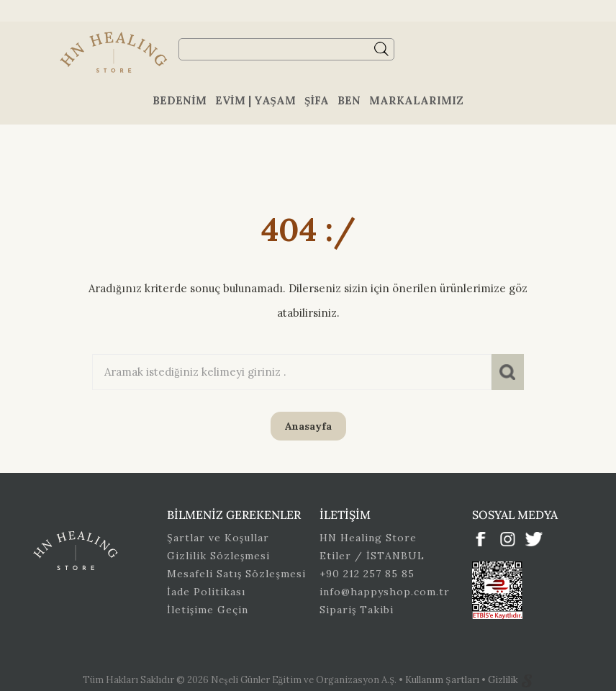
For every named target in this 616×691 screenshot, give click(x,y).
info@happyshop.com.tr (385, 592)
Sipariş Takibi (357, 610)
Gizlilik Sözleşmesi (218, 556)
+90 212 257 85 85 (367, 574)
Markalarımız (416, 100)
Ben (349, 100)
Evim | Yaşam (255, 100)
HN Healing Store (368, 538)
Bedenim (180, 100)
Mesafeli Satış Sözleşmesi (236, 574)
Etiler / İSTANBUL (372, 556)
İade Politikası (206, 592)
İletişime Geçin (208, 610)
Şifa (317, 100)
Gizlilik (504, 680)
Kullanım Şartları (443, 680)
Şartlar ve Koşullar (218, 538)
